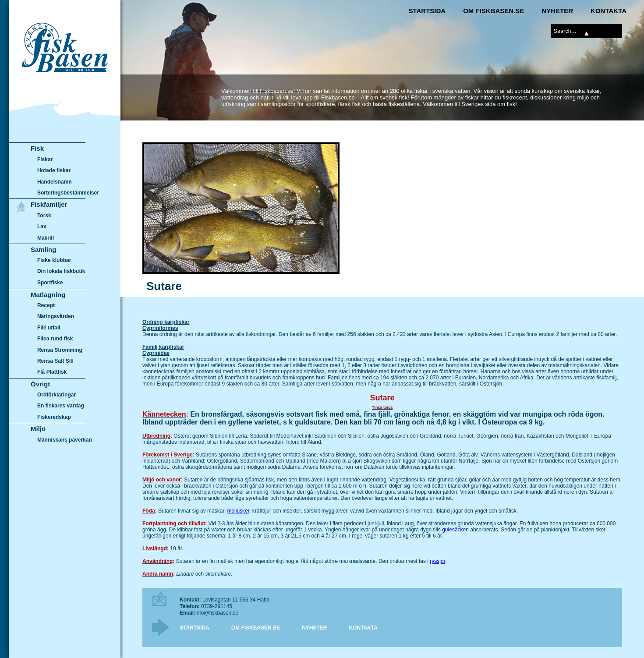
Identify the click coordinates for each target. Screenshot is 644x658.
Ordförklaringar (57, 395)
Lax (42, 226)
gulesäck (452, 530)
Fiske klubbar (54, 260)
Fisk (37, 148)
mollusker (238, 511)
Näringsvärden (56, 316)
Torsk (44, 216)
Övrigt (40, 384)
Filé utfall (49, 328)
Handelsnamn (55, 182)
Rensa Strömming (60, 350)
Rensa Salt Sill (55, 361)
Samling (43, 249)
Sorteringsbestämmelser (68, 193)
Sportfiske (50, 283)
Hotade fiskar (54, 170)
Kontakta (609, 11)
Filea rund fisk (55, 339)
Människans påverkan (65, 440)
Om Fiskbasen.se (494, 11)
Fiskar (45, 159)
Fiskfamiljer (49, 204)
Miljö (38, 429)
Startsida (427, 11)
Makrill (46, 238)
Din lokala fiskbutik (61, 272)
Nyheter (557, 11)
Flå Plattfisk (52, 372)
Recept (46, 305)
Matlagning (48, 295)
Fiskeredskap (54, 417)
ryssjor (437, 561)
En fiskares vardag (61, 406)
